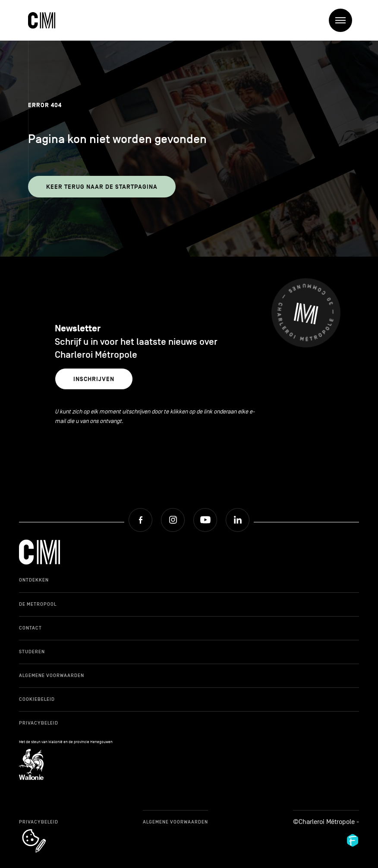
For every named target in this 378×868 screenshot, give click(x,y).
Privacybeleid (39, 723)
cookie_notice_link (46, 830)
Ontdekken (34, 580)
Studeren (32, 652)
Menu (344, 21)
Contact (30, 628)
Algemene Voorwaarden (52, 675)
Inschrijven (94, 379)
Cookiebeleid (37, 699)
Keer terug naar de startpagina (102, 187)
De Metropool (38, 604)
